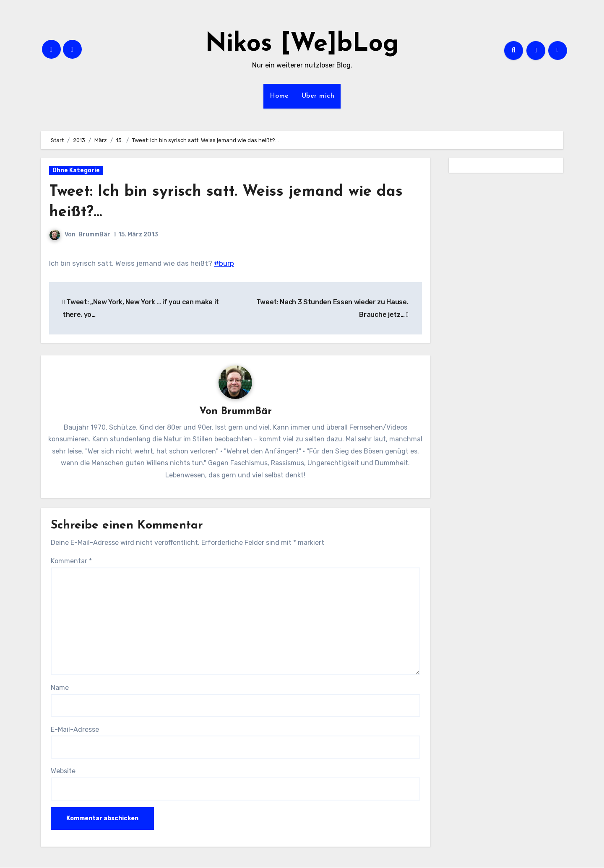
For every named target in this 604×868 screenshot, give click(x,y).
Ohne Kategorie (76, 170)
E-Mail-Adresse (75, 730)
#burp (224, 263)
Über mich (318, 96)
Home (279, 96)
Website (63, 771)
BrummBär (94, 234)
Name (60, 688)
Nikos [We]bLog (302, 44)
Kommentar (71, 561)
